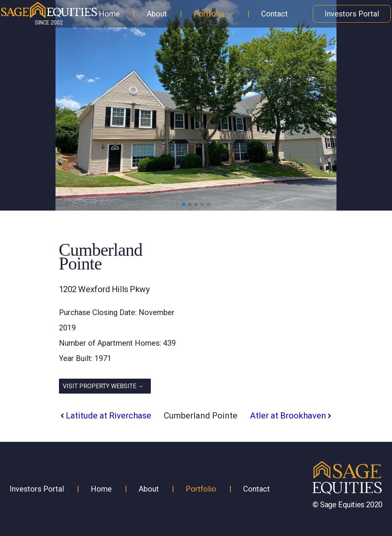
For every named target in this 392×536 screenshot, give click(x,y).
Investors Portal (352, 14)
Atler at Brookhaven (288, 416)
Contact (274, 14)
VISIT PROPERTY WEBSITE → (103, 386)
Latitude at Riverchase (109, 416)
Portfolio (209, 14)
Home (109, 14)
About (157, 14)
